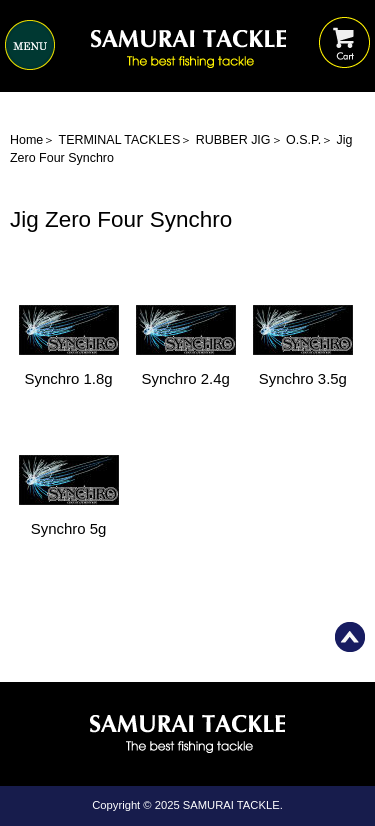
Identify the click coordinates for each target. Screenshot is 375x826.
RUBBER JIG (233, 140)
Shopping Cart (344, 27)
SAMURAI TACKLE (231, 805)
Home (26, 140)
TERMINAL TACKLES (120, 140)
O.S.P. (303, 140)
